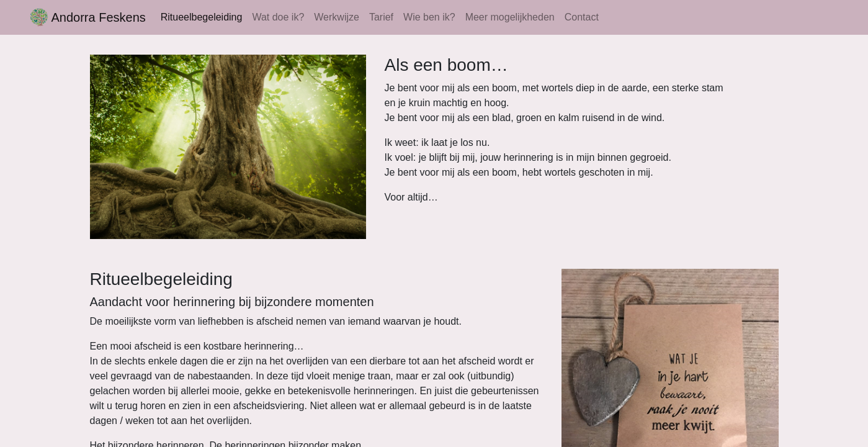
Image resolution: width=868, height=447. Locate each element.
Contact (582, 17)
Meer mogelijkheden (510, 17)
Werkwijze (337, 17)
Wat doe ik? (278, 17)
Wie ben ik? (429, 17)
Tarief (381, 17)
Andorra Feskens (88, 17)
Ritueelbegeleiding (202, 17)
